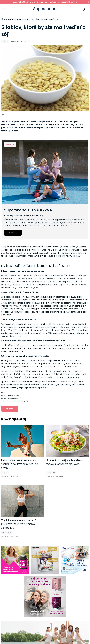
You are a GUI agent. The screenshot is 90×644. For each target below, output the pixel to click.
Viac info (13, 233)
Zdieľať (10, 409)
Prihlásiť (85, 9)
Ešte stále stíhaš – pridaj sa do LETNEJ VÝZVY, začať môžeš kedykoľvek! (45, 2)
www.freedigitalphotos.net (14, 401)
